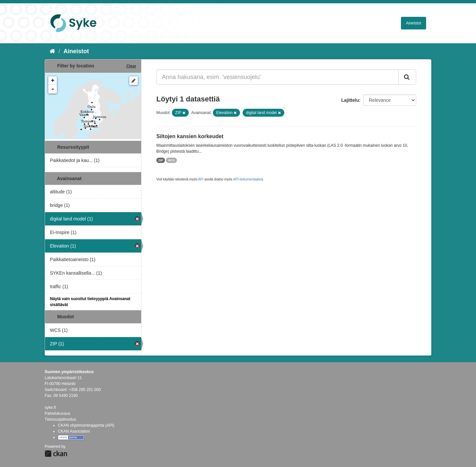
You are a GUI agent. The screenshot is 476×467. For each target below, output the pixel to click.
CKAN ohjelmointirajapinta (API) (86, 425)
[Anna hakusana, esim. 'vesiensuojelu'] (278, 77)
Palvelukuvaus (57, 413)
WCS (171, 160)
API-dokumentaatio (247, 179)
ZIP (161, 160)
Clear (131, 66)
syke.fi (50, 408)
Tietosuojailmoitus (60, 419)
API (201, 179)
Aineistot (414, 23)
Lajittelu (350, 100)
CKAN (56, 454)
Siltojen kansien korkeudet (190, 136)
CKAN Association (74, 431)
